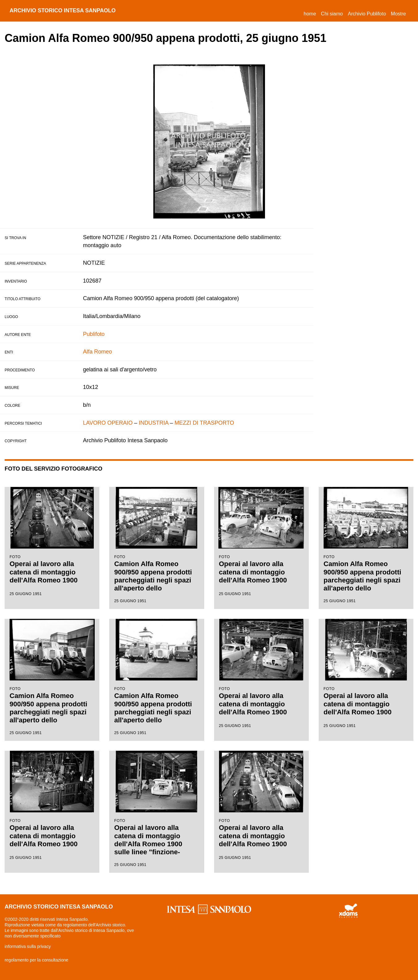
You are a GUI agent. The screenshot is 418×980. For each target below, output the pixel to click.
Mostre (398, 14)
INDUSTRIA (154, 423)
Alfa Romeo (97, 352)
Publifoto (94, 334)
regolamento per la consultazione (36, 960)
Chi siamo (332, 14)
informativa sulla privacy (28, 946)
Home (311, 13)
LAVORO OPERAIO (108, 423)
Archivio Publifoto (367, 14)
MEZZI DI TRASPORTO (204, 423)
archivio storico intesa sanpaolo (64, 11)
